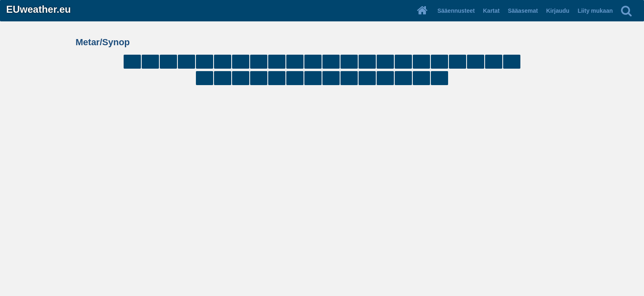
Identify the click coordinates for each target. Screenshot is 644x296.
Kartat (491, 11)
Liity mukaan (595, 11)
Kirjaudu (558, 11)
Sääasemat (523, 11)
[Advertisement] (322, 114)
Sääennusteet (456, 11)
